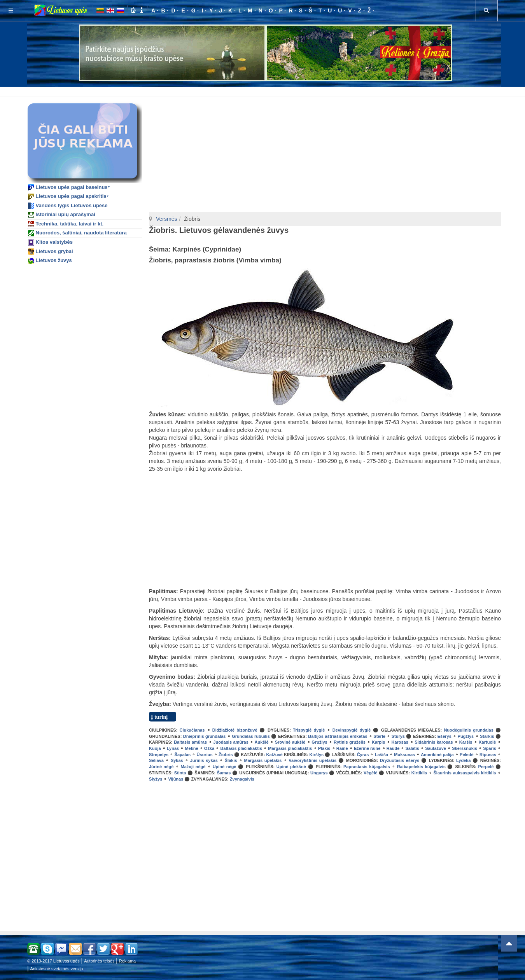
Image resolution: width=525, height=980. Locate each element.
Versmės (166, 219)
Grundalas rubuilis (251, 736)
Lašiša (381, 755)
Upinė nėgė (225, 767)
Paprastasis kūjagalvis (367, 767)
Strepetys (159, 755)
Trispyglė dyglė (309, 730)
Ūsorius (205, 755)
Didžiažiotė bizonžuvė (235, 730)
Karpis (378, 742)
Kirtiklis (419, 773)
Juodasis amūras (231, 742)
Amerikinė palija (437, 755)
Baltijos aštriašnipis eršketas (338, 736)
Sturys (398, 736)
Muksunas (404, 755)
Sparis (490, 748)
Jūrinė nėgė (161, 767)
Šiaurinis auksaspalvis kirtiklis (465, 773)
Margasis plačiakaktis (290, 748)
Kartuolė (487, 742)
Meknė (191, 748)
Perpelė (486, 767)
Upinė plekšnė (291, 767)
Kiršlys (316, 755)
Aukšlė (262, 742)
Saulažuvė (436, 748)
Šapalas (183, 755)
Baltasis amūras (190, 742)
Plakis (324, 748)
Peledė (466, 755)
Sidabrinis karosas (434, 742)
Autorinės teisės (99, 961)
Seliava (156, 760)
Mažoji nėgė (193, 767)
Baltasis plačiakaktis (241, 748)
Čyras (363, 755)
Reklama (127, 961)
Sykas (177, 760)
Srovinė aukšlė (290, 742)
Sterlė (379, 736)
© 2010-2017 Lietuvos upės (53, 961)
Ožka (209, 748)
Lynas (173, 748)
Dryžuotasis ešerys (400, 760)
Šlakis (231, 760)
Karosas (400, 742)
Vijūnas (176, 779)
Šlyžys (156, 779)
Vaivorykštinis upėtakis (312, 760)
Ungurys (319, 773)
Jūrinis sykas (204, 760)
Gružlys (319, 742)
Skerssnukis (465, 748)
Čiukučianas (192, 730)
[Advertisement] (264, 90)
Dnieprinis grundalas (205, 736)
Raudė (393, 748)
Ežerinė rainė (367, 748)
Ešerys (444, 736)
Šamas (224, 773)
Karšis (466, 742)
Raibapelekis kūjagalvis (421, 767)
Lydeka (464, 760)
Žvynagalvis (242, 779)
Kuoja (155, 748)
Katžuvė (275, 755)
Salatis (412, 748)
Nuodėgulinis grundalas (468, 730)
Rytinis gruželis (350, 742)
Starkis (487, 736)
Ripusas (488, 755)
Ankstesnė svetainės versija (57, 969)
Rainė (342, 748)
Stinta (180, 773)
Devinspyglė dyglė (352, 730)
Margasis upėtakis (263, 760)
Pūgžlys (466, 736)
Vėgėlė (370, 773)
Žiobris (226, 755)
